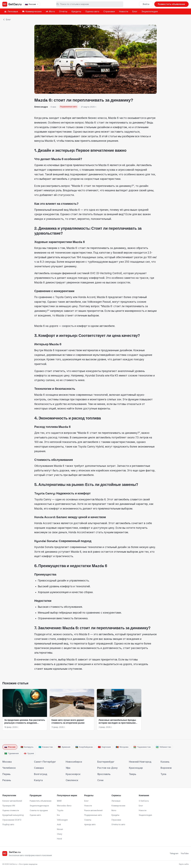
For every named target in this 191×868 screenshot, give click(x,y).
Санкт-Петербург (45, 762)
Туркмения (11, 753)
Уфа (68, 768)
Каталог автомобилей (12, 801)
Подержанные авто (93, 815)
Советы (88, 820)
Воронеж (166, 768)
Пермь (6, 774)
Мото (50, 11)
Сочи (100, 780)
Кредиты (76, 11)
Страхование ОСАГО (12, 820)
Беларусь (27, 747)
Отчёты (63, 11)
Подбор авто (8, 824)
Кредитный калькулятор (13, 815)
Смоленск (72, 780)
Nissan (60, 829)
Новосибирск (74, 762)
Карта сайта (184, 864)
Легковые (11, 11)
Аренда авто (90, 824)
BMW (59, 801)
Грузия (29, 753)
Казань (165, 762)
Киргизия (104, 747)
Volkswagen (62, 820)
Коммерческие (32, 11)
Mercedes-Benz (64, 806)
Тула (163, 774)
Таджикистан (142, 747)
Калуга (38, 780)
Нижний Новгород (140, 762)
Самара (39, 768)
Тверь (133, 774)
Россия (10, 747)
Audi (59, 824)
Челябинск (9, 768)
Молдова (122, 747)
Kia (58, 815)
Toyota (60, 810)
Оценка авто (92, 11)
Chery (60, 834)
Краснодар (136, 768)
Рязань (7, 780)
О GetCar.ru (144, 801)
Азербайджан (84, 747)
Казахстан (46, 747)
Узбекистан (163, 747)
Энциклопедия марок (39, 806)
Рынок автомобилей (93, 810)
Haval (59, 839)
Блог (135, 11)
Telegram (174, 853)
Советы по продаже (39, 810)
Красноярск (73, 774)
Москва (7, 762)
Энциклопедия (150, 11)
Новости (124, 11)
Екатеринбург (106, 762)
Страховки (109, 11)
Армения (64, 747)
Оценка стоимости (11, 810)
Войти (146, 4)
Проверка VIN (9, 806)
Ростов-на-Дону (107, 768)
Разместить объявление (171, 4)
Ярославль (104, 774)
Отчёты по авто (118, 824)
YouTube (185, 853)
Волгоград (41, 774)
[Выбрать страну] (32, 4)
